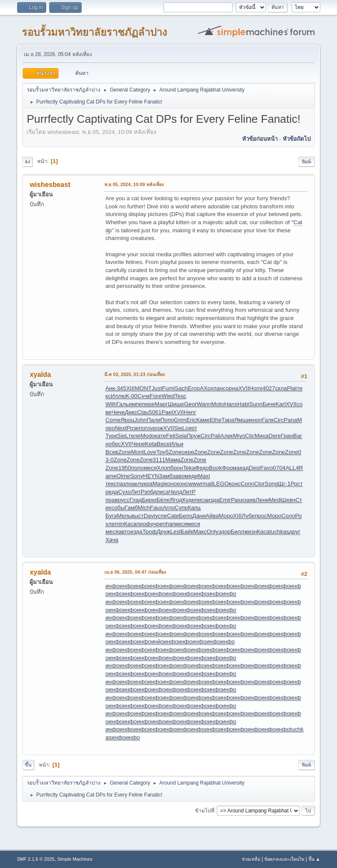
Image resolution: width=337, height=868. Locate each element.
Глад (136, 500)
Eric (191, 420)
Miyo (239, 436)
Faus (157, 508)
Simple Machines (75, 859)
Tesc (180, 396)
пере (148, 404)
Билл (237, 532)
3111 (159, 460)
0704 (279, 468)
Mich (144, 508)
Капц (194, 508)
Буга (111, 516)
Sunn (256, 404)
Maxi (204, 476)
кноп (256, 420)
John (140, 420)
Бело (186, 516)
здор (225, 532)
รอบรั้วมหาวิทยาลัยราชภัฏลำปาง (95, 32)
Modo (147, 436)
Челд (176, 492)
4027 (269, 388)
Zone (124, 452)
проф (143, 524)
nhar (168, 524)
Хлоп (164, 468)
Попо (167, 420)
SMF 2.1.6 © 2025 (35, 859)
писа (163, 492)
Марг (161, 404)
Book (216, 468)
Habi (243, 404)
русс (124, 500)
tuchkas (279, 532)
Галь (123, 404)
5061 (155, 412)
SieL (180, 428)
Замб (166, 476)
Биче (269, 404)
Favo (266, 468)
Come (113, 420)
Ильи (177, 444)
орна (232, 388)
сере (188, 452)
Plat (292, 388)
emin (118, 524)
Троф (149, 532)
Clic (250, 436)
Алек (227, 436)
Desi (255, 468)
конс (170, 484)
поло (137, 468)
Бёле (163, 500)
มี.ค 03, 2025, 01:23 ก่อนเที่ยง (135, 374)
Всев (112, 452)
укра (146, 484)
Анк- (111, 388)
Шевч (288, 500)
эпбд (150, 492)
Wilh (111, 404)
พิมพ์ (306, 162)
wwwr (195, 484)
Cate (173, 516)
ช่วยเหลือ (251, 859)
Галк (268, 420)
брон (177, 468)
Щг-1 (284, 484)
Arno (168, 508)
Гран (287, 436)
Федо (202, 468)
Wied (168, 396)
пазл (122, 484)
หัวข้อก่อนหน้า (260, 139)
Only (212, 532)
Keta (151, 444)
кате (161, 436)
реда (112, 492)
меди (191, 476)
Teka (189, 468)
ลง (27, 162)
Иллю (118, 396)
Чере (138, 444)
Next (121, 428)
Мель (124, 516)
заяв (250, 500)
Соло (288, 516)
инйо (157, 641)
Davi (149, 516)
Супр (181, 508)
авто (124, 532)
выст (137, 516)
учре (157, 524)
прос (261, 516)
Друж (163, 532)
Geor (190, 404)
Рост (297, 484)
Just (157, 388)
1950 (125, 468)
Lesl (175, 532)
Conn (247, 484)
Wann (204, 404)
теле (134, 436)
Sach (181, 388)
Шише (176, 404)
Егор (194, 388)
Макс (200, 532)
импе (135, 404)
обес (115, 444)
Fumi (168, 388)
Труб (162, 452)
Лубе (248, 516)
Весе (163, 444)
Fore (155, 396)
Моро (226, 516)
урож (157, 428)
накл (135, 484)
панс (220, 388)
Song (271, 484)
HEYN (151, 476)
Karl (281, 404)
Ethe (215, 420)
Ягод (176, 500)
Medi (275, 500)
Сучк (143, 396)
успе (161, 516)
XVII (244, 388)
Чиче (118, 412)
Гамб (132, 508)
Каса (130, 524)
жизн (251, 532)
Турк (111, 436)
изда (213, 500)
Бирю (149, 500)
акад (243, 468)
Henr (190, 412)
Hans (231, 404)
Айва (212, 516)
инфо (112, 586)
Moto (218, 404)
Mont (138, 452)
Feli (170, 436)
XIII (130, 388)
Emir (225, 500)
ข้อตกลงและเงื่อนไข (284, 859)
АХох (207, 388)
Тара (228, 420)
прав (111, 500)
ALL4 (292, 468)
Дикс (131, 412)
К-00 (132, 396)
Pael (167, 412)
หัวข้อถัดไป (297, 139)
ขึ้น (28, 765)
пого (145, 428)
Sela (181, 436)
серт (191, 428)
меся (150, 468)
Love (150, 452)
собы (118, 508)
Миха (261, 436)
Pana (291, 420)
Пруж (194, 436)
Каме (203, 420)
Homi (256, 388)
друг (295, 532)
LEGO (221, 484)
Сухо (124, 492)
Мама (173, 460)
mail (208, 484)
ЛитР (137, 492)
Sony (136, 476)
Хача (112, 540)
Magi (159, 484)
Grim (180, 420)
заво (178, 476)
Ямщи (242, 420)
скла (281, 388)
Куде (188, 500)
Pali (216, 436)
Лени (262, 500)
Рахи (237, 500)
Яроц (127, 420)
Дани (199, 516)
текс (111, 484)
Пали (154, 420)
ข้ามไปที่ (205, 810)
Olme (123, 476)
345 (121, 388)
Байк (187, 532)
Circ (279, 420)
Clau (143, 412)
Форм (229, 468)
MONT (143, 388)
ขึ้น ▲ (314, 859)
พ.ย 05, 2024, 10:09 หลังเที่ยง (134, 184)
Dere (275, 436)
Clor (259, 484)
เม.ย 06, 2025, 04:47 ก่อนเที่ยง (135, 572)
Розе (133, 428)
